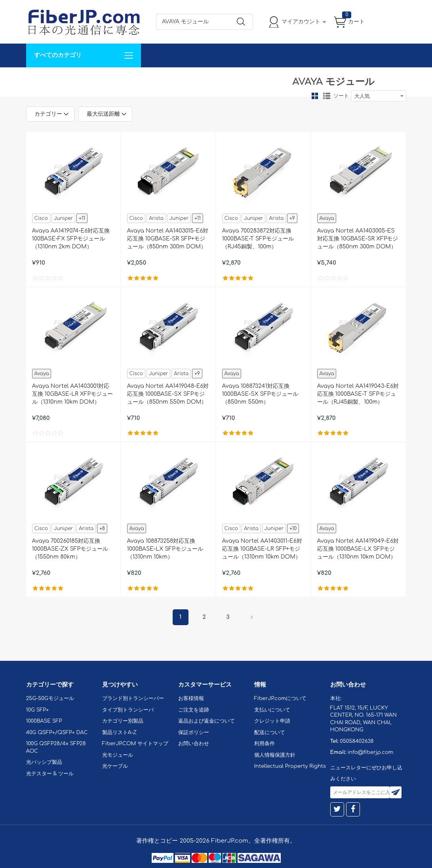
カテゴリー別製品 (123, 721)
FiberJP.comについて (203, 79)
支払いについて (272, 710)
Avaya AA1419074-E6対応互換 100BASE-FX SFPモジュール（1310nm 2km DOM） (71, 239)
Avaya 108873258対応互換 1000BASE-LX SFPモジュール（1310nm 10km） (165, 549)
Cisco (41, 218)
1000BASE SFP (44, 721)
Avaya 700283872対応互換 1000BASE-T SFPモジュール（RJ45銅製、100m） (258, 239)
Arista (156, 218)
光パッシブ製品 (44, 762)
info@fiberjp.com (371, 752)
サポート (111, 79)
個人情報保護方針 (275, 755)
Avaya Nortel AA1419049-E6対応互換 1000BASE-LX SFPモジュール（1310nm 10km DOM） (358, 549)
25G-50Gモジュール (50, 698)
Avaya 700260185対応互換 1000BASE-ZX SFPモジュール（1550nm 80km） (70, 549)
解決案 (39, 79)
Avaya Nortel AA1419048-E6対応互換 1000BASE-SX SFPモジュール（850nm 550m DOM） (168, 394)
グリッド (315, 96)
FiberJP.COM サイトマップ (135, 744)
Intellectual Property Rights (290, 766)
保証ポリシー (194, 733)
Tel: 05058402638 (264, 79)
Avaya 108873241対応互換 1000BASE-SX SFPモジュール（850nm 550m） (260, 394)
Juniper (63, 218)
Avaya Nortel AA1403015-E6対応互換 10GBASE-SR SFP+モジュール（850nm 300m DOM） (168, 239)
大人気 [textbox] (362, 96)
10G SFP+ (38, 710)
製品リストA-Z (120, 733)
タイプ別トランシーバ (128, 710)
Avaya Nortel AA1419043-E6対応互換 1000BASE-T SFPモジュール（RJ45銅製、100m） (358, 394)
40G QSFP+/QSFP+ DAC (57, 733)
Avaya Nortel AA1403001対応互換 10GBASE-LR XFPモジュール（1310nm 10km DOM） (73, 394)
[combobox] (379, 96)
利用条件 (265, 744)
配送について (270, 733)
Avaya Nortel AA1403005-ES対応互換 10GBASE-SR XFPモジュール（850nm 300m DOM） (358, 239)
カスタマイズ (74, 79)
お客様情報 (191, 698)
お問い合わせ (148, 79)
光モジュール (118, 755)
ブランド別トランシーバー (133, 698)
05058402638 (357, 741)
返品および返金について (206, 721)
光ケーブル (115, 766)
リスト (327, 96)
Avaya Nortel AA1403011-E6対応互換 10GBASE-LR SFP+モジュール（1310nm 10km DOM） (262, 549)
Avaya (327, 218)
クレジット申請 (272, 721)
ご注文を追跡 (194, 710)
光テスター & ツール (50, 774)
